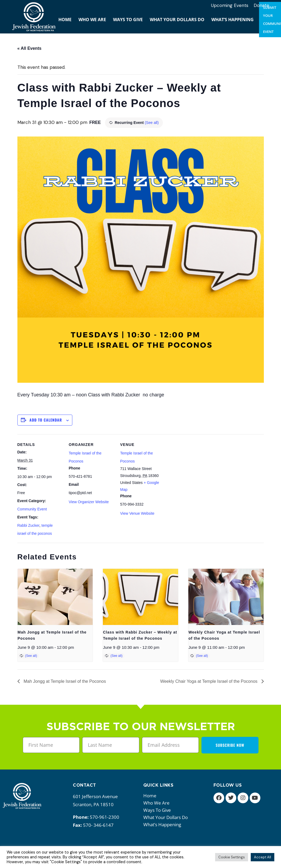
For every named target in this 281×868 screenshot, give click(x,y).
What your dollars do (167, 817)
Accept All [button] (263, 857)
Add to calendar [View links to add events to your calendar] (46, 420)
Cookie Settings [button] (232, 857)
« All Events (29, 48)
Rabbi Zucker (28, 525)
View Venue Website (137, 513)
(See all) (152, 123)
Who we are (158, 803)
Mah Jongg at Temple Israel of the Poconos (64, 681)
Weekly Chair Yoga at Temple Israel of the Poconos (209, 681)
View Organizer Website (89, 502)
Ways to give (158, 810)
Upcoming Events (230, 5)
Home (150, 796)
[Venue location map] (200, 471)
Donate (261, 5)
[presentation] (55, 597)
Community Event (32, 509)
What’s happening (164, 825)
